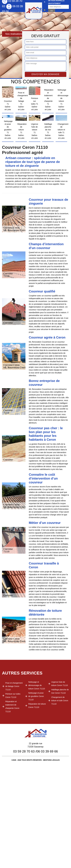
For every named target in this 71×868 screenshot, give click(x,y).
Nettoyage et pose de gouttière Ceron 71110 (36, 696)
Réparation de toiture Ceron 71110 (37, 706)
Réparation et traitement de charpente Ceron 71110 (12, 706)
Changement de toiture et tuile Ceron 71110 (60, 701)
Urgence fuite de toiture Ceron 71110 (60, 684)
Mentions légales (51, 760)
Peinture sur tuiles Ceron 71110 (13, 696)
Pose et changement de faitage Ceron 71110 (14, 686)
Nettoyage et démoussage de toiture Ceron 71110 (37, 685)
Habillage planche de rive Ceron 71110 (60, 691)
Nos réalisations (14, 34)
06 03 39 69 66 (47, 751)
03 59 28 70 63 (24, 751)
